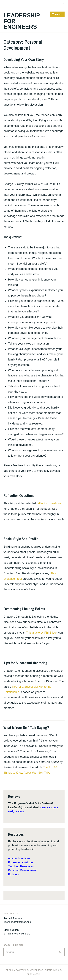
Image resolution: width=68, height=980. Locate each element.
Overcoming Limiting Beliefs (24, 609)
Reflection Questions (19, 495)
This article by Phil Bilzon (42, 633)
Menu (59, 14)
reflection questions (49, 503)
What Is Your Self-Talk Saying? (26, 727)
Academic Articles (19, 858)
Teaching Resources (21, 866)
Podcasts (14, 874)
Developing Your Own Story (24, 59)
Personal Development (22, 870)
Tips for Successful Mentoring (25, 663)
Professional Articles (21, 862)
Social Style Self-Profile (21, 539)
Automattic (34, 974)
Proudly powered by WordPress (24, 970)
